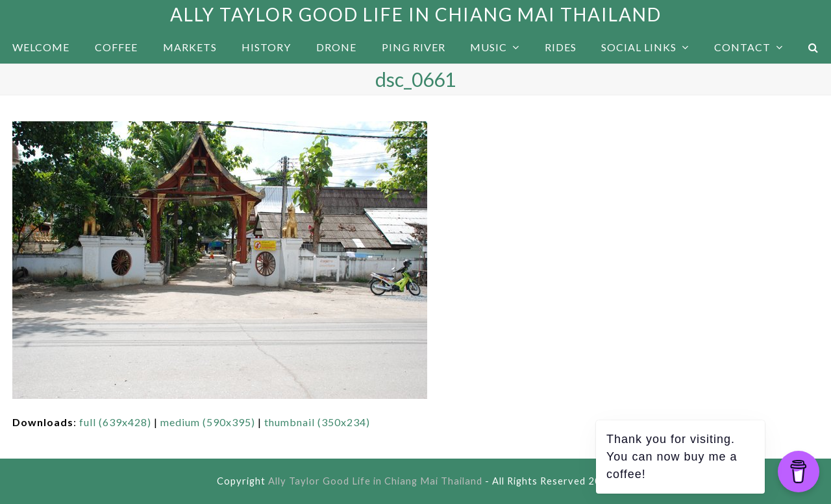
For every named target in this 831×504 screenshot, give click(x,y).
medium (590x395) (208, 422)
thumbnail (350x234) (317, 422)
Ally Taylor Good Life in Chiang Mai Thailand (416, 14)
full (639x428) (115, 422)
